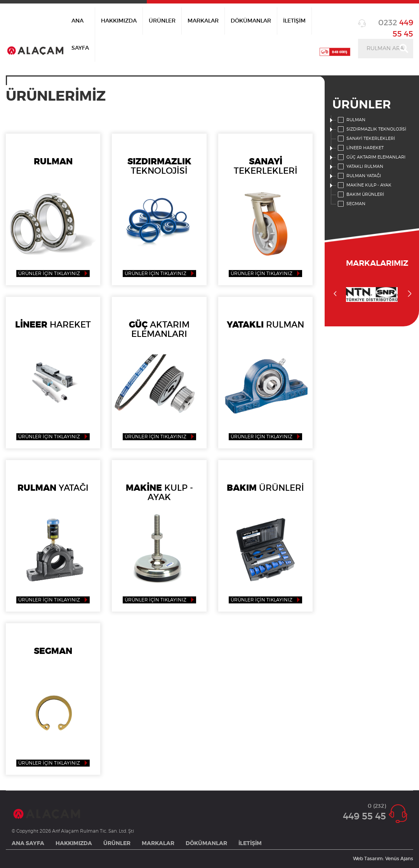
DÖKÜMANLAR (251, 21)
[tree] (372, 162)
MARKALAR (203, 21)
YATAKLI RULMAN (360, 167)
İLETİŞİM (294, 21)
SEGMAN (351, 204)
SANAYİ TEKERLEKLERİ (366, 139)
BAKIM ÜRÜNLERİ (360, 195)
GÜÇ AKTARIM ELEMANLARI (371, 157)
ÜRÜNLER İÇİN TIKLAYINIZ (49, 274)
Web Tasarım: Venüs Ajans (383, 859)
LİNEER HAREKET (360, 148)
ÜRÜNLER (162, 21)
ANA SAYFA (80, 35)
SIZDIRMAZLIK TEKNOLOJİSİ (371, 129)
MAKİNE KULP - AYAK (364, 185)
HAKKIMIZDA (119, 21)
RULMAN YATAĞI (359, 176)
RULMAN (351, 120)
